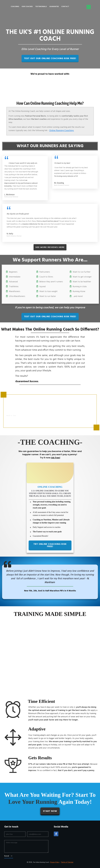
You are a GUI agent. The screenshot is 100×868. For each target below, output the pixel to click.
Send (7, 856)
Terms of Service (67, 862)
